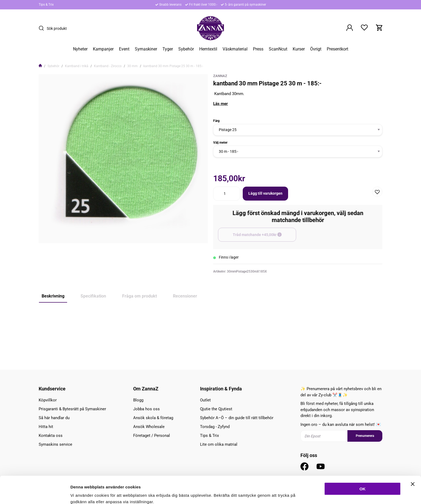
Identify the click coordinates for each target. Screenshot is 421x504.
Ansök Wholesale (149, 427)
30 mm (133, 66)
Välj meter (220, 143)
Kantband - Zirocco (108, 66)
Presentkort (337, 49)
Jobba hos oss (146, 409)
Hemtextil (208, 49)
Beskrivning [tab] (53, 296)
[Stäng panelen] (413, 458)
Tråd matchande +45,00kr (265, 237)
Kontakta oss (51, 436)
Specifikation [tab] (93, 296)
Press (258, 49)
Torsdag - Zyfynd (215, 427)
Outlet (205, 400)
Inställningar (292, 493)
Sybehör (186, 49)
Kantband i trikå (77, 66)
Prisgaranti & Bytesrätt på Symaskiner (72, 409)
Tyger (168, 49)
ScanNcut (278, 49)
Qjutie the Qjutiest (216, 409)
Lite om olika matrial (219, 444)
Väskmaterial (235, 49)
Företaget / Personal (152, 436)
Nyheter (80, 49)
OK (363, 463)
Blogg (138, 400)
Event (124, 49)
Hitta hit (46, 427)
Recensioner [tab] (185, 296)
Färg (216, 121)
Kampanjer (103, 49)
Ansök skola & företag (153, 418)
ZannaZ (220, 76)
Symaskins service (55, 444)
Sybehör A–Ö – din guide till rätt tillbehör (237, 418)
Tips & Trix (46, 5)
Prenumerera (365, 436)
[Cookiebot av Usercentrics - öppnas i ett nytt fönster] (35, 494)
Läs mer (221, 104)
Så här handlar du (54, 418)
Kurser (299, 49)
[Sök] (43, 28)
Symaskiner (146, 49)
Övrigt (316, 49)
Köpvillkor (48, 400)
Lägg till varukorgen (265, 193)
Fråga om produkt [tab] (139, 296)
